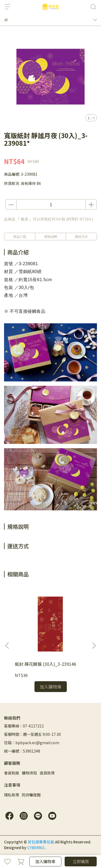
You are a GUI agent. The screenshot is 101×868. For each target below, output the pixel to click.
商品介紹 (20, 236)
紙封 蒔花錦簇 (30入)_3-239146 (46, 664)
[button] (94, 646)
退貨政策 (47, 773)
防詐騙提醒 (31, 795)
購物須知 (29, 773)
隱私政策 (12, 795)
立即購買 (81, 861)
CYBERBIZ (36, 847)
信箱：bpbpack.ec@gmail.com (32, 743)
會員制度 (12, 773)
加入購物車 (45, 861)
